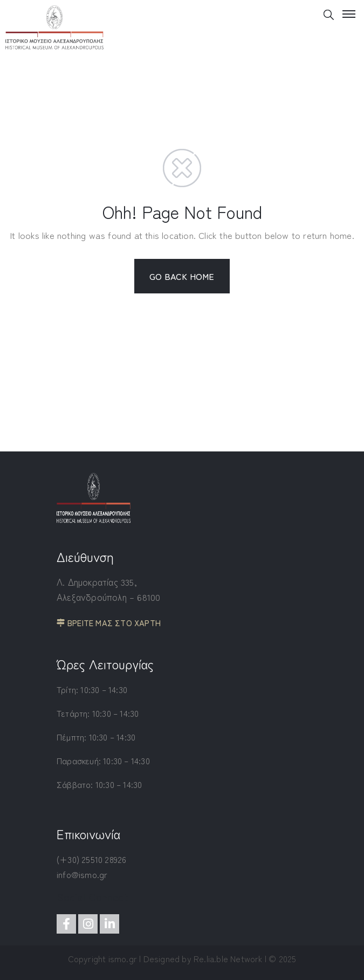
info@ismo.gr (82, 874)
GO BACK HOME (182, 276)
